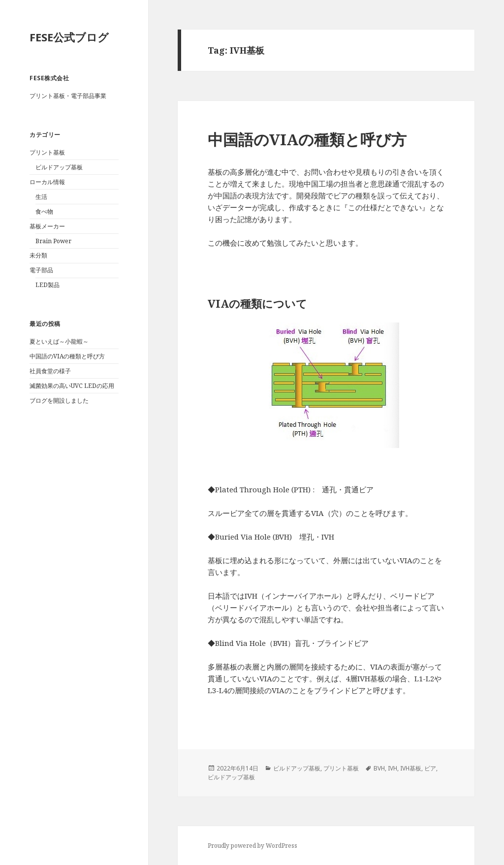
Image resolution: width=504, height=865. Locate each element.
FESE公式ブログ (69, 37)
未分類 (38, 255)
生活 (41, 197)
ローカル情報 (47, 182)
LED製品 (47, 285)
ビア (430, 768)
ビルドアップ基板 (59, 167)
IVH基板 (411, 768)
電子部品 (41, 270)
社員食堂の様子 (50, 371)
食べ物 (44, 211)
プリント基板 (47, 152)
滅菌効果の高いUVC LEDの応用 (72, 386)
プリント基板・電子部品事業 (68, 96)
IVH (393, 768)
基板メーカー (47, 226)
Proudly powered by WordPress (252, 846)
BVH (379, 768)
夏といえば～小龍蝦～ (59, 341)
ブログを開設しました (59, 400)
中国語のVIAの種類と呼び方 (67, 356)
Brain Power (53, 241)
